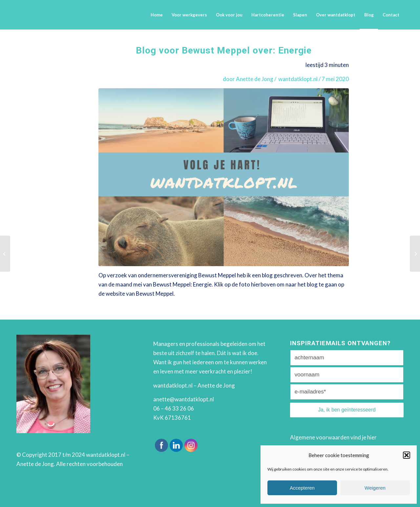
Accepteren (302, 488)
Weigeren (375, 488)
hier (372, 437)
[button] (407, 455)
